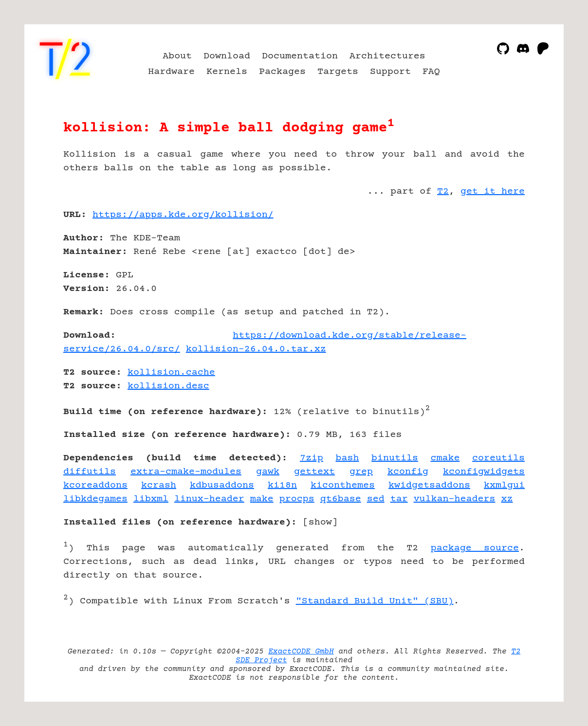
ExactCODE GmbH (301, 652)
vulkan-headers (455, 499)
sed (376, 499)
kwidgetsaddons (429, 485)
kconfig (408, 472)
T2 (443, 191)
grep (361, 472)
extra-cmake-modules (186, 472)
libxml (151, 499)
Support (390, 72)
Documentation (300, 56)
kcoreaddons (95, 485)
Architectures (387, 56)
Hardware (171, 72)
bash (348, 458)
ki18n (282, 485)
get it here (493, 191)
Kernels (227, 72)
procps (297, 499)
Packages (282, 72)
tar (399, 499)
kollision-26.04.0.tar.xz (256, 349)
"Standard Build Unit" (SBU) (375, 601)
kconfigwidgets (484, 472)
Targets (338, 72)
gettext (314, 472)
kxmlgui (504, 485)
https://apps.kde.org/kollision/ (183, 215)
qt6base (341, 499)
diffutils (90, 472)
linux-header (209, 499)
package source (475, 548)
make (262, 499)
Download (227, 56)
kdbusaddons (222, 485)
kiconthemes (343, 485)
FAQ (431, 72)
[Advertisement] (496, 272)
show (320, 522)
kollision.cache (171, 372)
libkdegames (95, 499)
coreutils (498, 458)
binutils (395, 458)
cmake (445, 458)
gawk (268, 472)
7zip (312, 458)
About (177, 56)
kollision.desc (168, 386)
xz (507, 499)
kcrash (159, 485)
